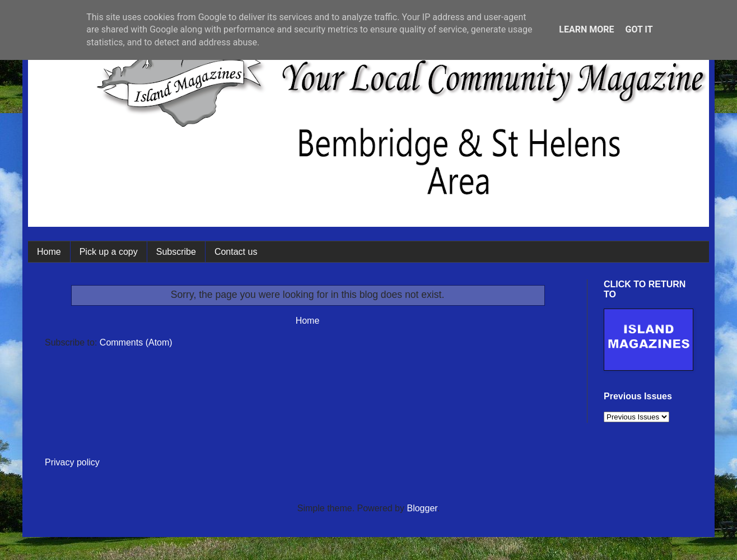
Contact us (236, 252)
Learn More (586, 29)
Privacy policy (72, 462)
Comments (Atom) (136, 342)
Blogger (422, 508)
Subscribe (176, 252)
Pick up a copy (109, 252)
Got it (639, 29)
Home (49, 252)
